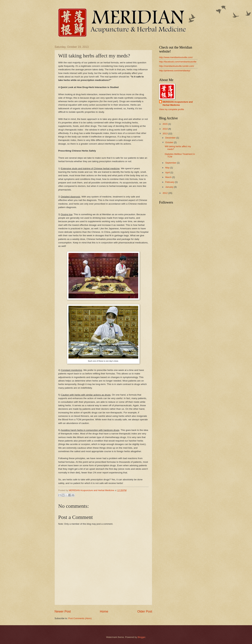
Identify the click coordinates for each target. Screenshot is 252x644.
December (171, 138)
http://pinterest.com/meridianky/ (175, 71)
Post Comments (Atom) (80, 618)
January (169, 187)
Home (104, 611)
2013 (165, 134)
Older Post (145, 611)
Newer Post (63, 611)
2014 (165, 129)
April (168, 172)
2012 (165, 193)
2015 (165, 124)
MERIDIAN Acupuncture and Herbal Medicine (178, 103)
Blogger (142, 637)
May (168, 168)
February (170, 182)
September (171, 163)
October (169, 142)
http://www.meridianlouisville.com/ (176, 57)
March (169, 177)
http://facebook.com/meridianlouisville (178, 62)
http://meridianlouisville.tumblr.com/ (177, 66)
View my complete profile (172, 109)
